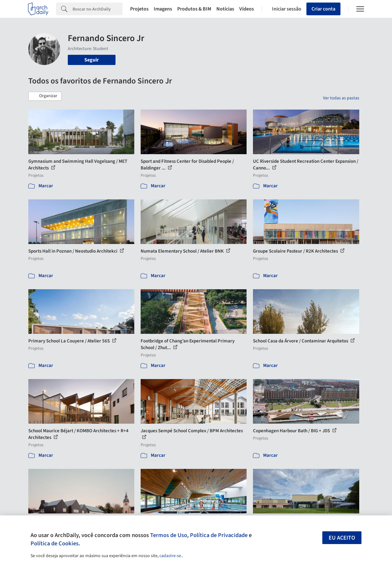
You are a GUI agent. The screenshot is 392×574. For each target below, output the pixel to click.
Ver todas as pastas (341, 98)
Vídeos (247, 9)
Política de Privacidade (219, 535)
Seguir (91, 60)
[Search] (98, 9)
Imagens (163, 9)
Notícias (225, 9)
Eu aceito (342, 538)
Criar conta (323, 9)
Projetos (139, 9)
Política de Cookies (55, 543)
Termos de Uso (169, 535)
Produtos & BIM (194, 9)
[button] (45, 96)
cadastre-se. (171, 556)
